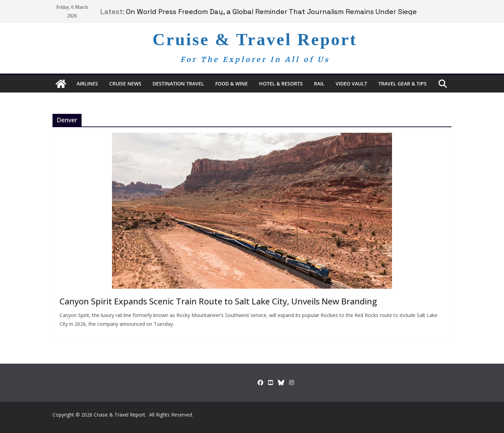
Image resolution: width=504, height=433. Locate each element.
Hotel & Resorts (281, 84)
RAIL (319, 84)
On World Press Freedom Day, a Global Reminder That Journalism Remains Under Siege (271, 12)
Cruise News (125, 84)
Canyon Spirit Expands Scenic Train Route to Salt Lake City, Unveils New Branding (218, 301)
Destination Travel (178, 84)
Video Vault (351, 84)
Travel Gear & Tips (402, 84)
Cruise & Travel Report (255, 39)
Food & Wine (232, 84)
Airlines (87, 84)
